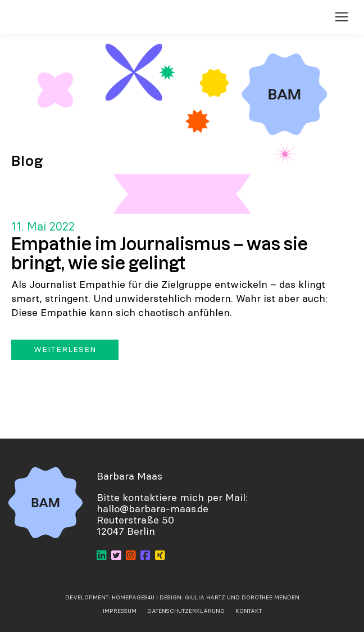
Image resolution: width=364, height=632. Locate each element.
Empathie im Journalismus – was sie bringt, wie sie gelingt (160, 253)
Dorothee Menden (270, 597)
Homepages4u (133, 597)
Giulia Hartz (206, 597)
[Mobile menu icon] (342, 17)
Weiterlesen (65, 349)
